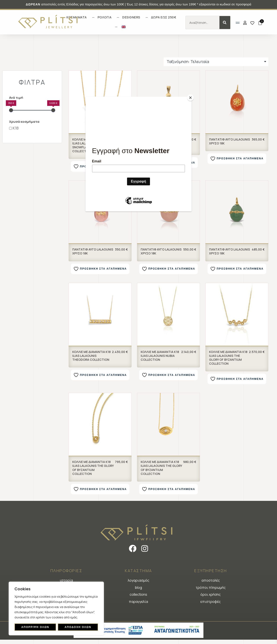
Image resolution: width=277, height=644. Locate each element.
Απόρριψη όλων (35, 627)
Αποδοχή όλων (78, 627)
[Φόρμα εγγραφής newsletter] (138, 155)
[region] (56, 608)
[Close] (190, 98)
